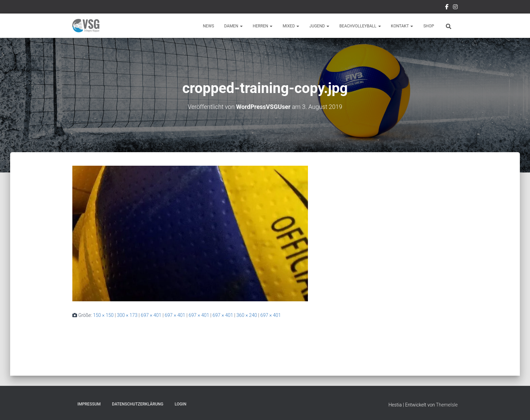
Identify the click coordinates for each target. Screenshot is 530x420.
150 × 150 (103, 315)
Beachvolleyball (360, 26)
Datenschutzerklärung (138, 404)
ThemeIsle (447, 405)
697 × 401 (151, 315)
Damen (233, 26)
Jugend (319, 26)
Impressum (89, 404)
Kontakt (402, 26)
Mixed (291, 26)
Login (180, 404)
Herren (263, 26)
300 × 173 (127, 315)
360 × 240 (247, 315)
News (208, 26)
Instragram (455, 8)
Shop (429, 26)
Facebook (447, 8)
